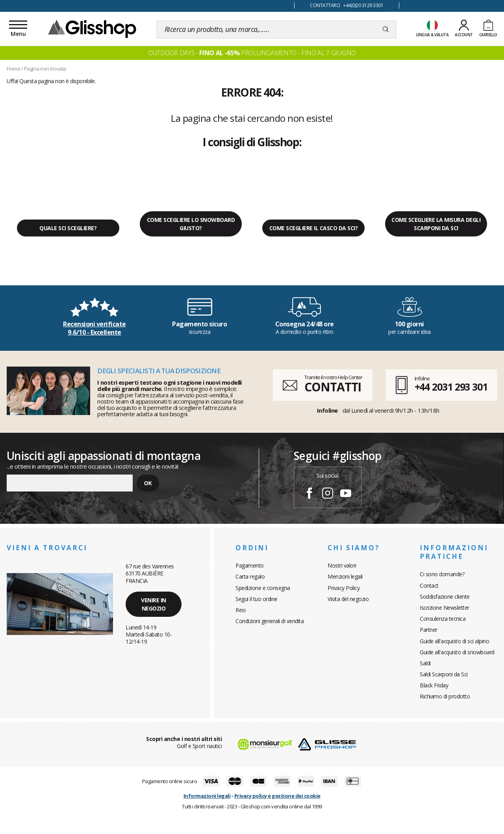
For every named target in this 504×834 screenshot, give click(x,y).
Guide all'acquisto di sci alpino (454, 641)
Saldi (425, 663)
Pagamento (250, 565)
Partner (429, 630)
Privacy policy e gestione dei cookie (277, 796)
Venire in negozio (154, 604)
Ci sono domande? (442, 574)
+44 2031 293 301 (451, 387)
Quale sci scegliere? (68, 228)
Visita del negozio (348, 599)
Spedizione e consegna (263, 588)
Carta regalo (250, 576)
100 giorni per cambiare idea (147, 6)
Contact (429, 585)
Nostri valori (342, 565)
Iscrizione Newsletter (445, 608)
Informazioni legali (207, 796)
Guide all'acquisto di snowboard (457, 652)
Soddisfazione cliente (445, 597)
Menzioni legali (345, 576)
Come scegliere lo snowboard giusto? (191, 224)
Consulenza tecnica (443, 619)
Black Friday (434, 685)
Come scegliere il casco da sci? (314, 228)
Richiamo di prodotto (445, 696)
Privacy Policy (344, 588)
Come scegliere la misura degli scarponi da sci (436, 224)
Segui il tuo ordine (257, 599)
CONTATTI (333, 387)
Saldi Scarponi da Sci (444, 674)
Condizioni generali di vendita (270, 621)
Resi (240, 610)
